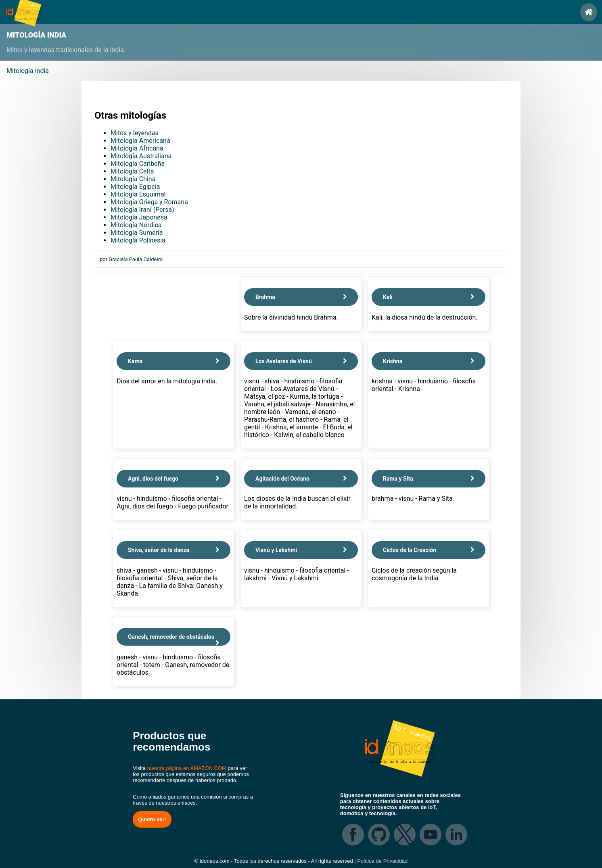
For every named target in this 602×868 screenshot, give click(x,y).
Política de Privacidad (382, 861)
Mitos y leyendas (135, 133)
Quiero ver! (152, 819)
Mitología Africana (137, 148)
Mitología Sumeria (137, 233)
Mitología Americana (140, 141)
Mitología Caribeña (138, 164)
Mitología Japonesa (139, 217)
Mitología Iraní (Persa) (142, 210)
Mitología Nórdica (136, 225)
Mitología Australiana (141, 156)
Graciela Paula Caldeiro (136, 259)
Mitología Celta (132, 171)
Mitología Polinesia (138, 240)
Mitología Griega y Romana (149, 202)
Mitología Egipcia (135, 187)
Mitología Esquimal (138, 194)
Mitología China (133, 179)
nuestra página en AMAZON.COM (187, 768)
